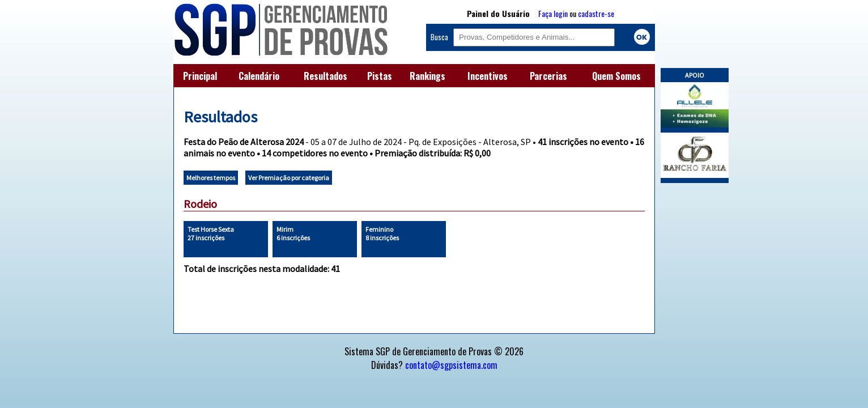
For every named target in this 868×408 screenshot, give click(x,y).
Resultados (326, 76)
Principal (200, 76)
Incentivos (488, 76)
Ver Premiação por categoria (289, 178)
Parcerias (548, 76)
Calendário (259, 76)
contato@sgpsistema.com (451, 365)
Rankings (427, 76)
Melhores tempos (211, 178)
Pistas (380, 76)
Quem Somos (616, 76)
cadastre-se (596, 13)
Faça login (553, 13)
